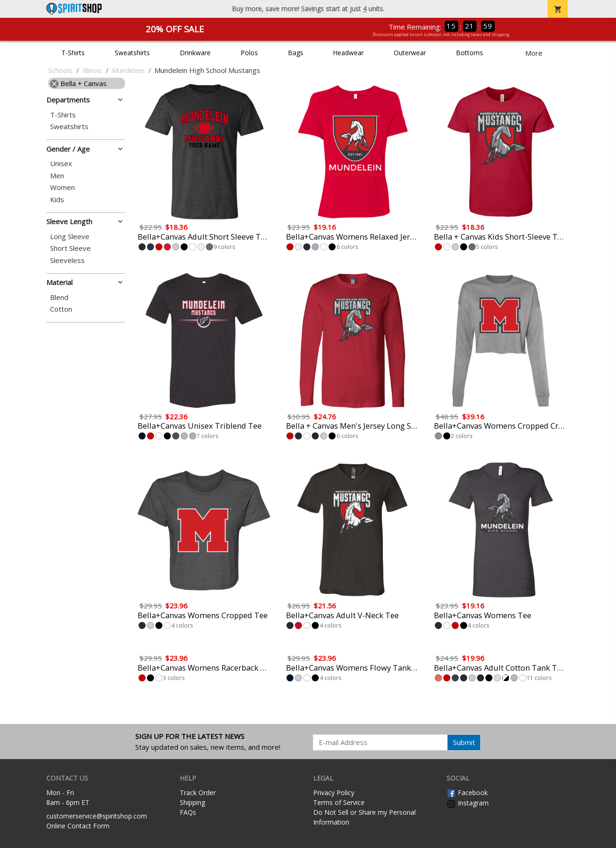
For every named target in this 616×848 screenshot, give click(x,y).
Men (57, 176)
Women (62, 187)
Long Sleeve (70, 237)
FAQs (188, 812)
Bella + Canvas (78, 83)
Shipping (192, 802)
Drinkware (195, 53)
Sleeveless (67, 260)
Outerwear (410, 53)
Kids (57, 200)
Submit (464, 742)
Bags (296, 53)
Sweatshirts (132, 53)
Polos (249, 53)
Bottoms (469, 53)
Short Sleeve (70, 248)
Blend (59, 297)
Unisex (61, 164)
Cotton (61, 309)
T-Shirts (73, 53)
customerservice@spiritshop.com (97, 816)
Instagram (468, 803)
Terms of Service (339, 802)
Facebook (467, 793)
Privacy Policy (334, 793)
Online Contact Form (78, 826)
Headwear (348, 53)
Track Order (198, 793)
